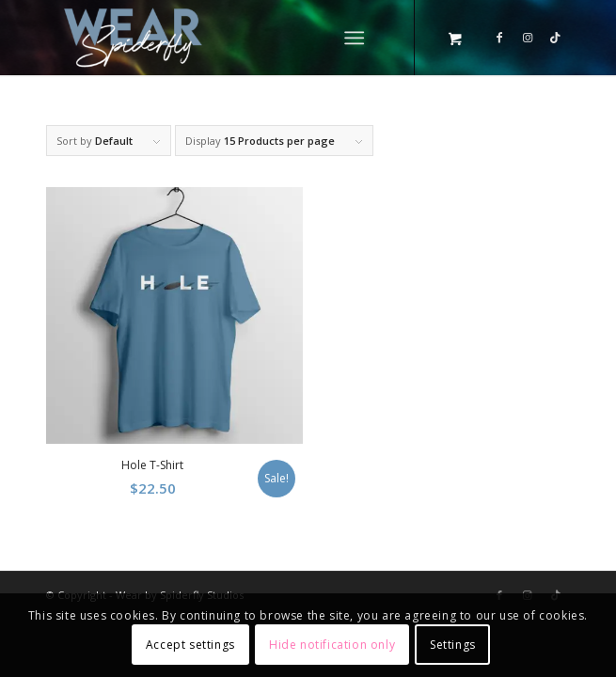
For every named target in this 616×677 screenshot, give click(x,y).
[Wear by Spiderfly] (255, 38)
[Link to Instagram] (528, 38)
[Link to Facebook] (499, 38)
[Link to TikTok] (556, 38)
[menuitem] (358, 38)
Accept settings (190, 645)
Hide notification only (332, 645)
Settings (453, 645)
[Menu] (354, 38)
